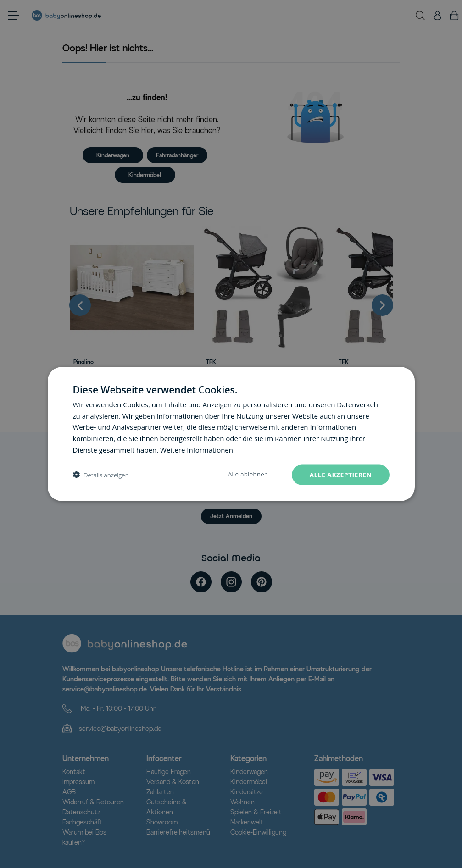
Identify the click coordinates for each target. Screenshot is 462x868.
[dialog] (231, 434)
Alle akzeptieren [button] (340, 474)
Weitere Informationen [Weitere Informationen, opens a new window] (197, 449)
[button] (101, 475)
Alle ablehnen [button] (248, 474)
